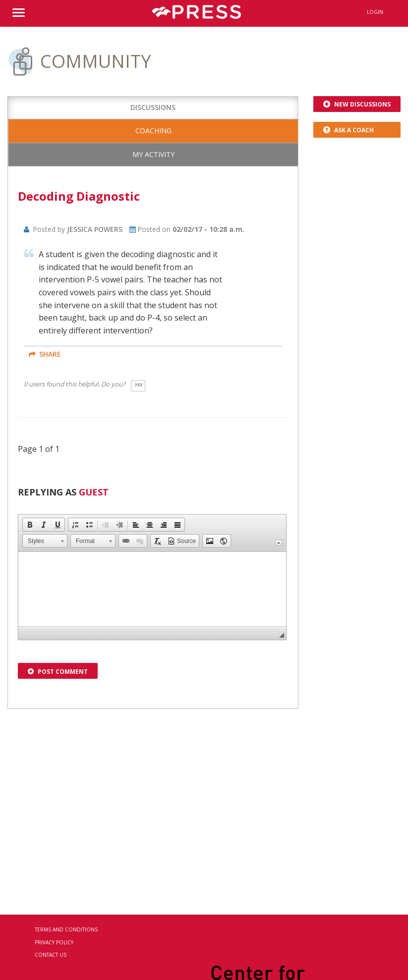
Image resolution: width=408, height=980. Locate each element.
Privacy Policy (54, 942)
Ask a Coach (349, 130)
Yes (138, 385)
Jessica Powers (95, 229)
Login (375, 12)
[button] (30, 525)
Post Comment (58, 672)
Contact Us (51, 955)
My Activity (153, 154)
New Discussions (357, 104)
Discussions (153, 107)
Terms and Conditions (66, 929)
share (45, 354)
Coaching (153, 131)
